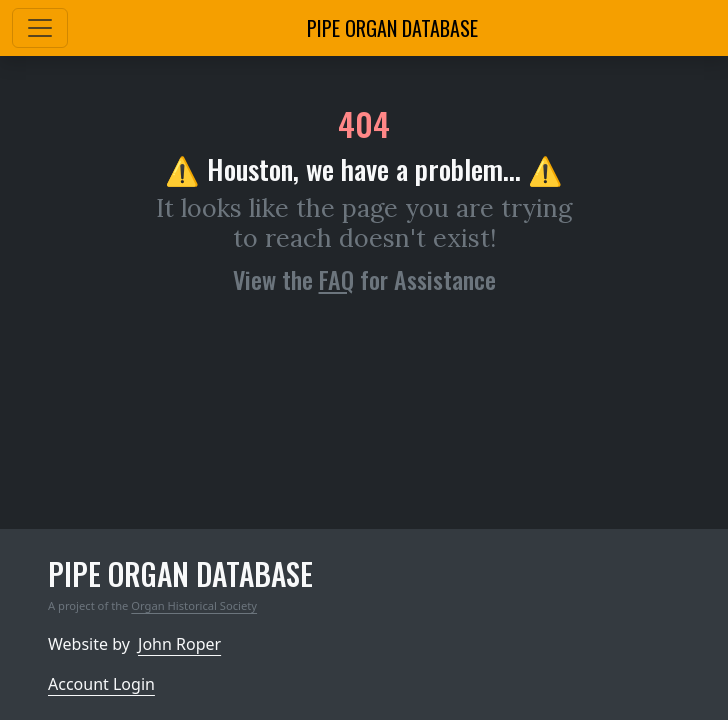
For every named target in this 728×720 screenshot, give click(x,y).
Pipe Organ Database (392, 28)
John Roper (179, 644)
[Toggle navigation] (40, 28)
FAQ (336, 279)
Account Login (101, 684)
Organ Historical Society (194, 605)
